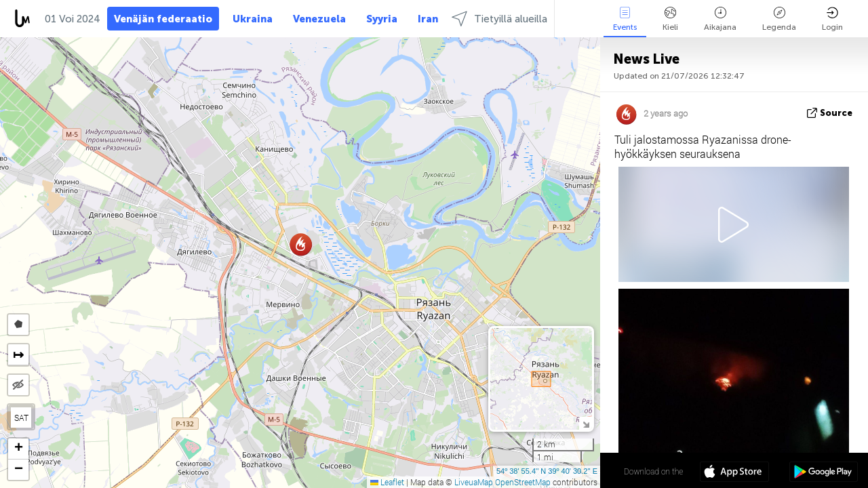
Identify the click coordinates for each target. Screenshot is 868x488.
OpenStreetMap (523, 482)
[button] (301, 244)
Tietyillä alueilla (499, 19)
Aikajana (720, 19)
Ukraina (253, 19)
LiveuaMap (474, 482)
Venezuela (319, 19)
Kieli (670, 19)
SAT (21, 418)
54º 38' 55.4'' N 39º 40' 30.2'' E (547, 471)
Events (625, 19)
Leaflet (387, 482)
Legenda (779, 19)
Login (832, 19)
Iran (428, 19)
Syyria (382, 19)
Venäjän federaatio (163, 19)
